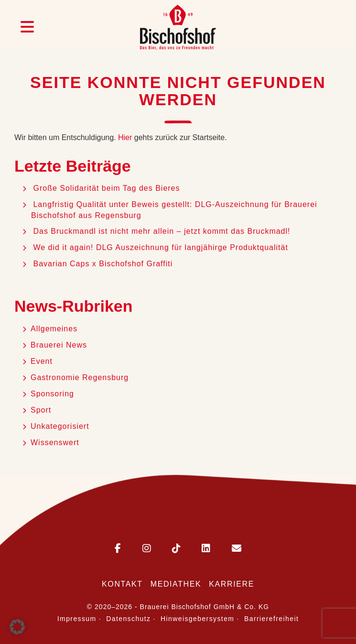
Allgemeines (54, 329)
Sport (41, 410)
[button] (17, 627)
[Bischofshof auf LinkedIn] (196, 549)
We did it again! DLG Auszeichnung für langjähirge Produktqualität (162, 247)
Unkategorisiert (60, 426)
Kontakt (122, 584)
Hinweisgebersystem (197, 619)
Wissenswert (55, 442)
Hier (125, 137)
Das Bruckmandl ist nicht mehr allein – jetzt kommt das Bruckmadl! (163, 231)
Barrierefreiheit (271, 619)
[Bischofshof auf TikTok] (167, 549)
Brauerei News (59, 345)
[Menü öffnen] (27, 27)
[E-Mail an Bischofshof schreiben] (227, 549)
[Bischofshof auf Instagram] (137, 549)
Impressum (77, 619)
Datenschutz (128, 619)
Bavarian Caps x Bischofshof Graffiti (103, 264)
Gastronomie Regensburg (80, 377)
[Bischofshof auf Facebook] (118, 549)
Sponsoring (52, 394)
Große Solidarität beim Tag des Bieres (106, 188)
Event (42, 361)
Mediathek (176, 584)
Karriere (232, 584)
